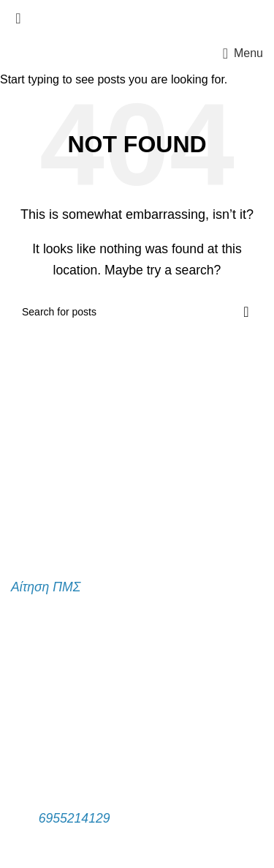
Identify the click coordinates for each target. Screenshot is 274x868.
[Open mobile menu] (243, 53)
